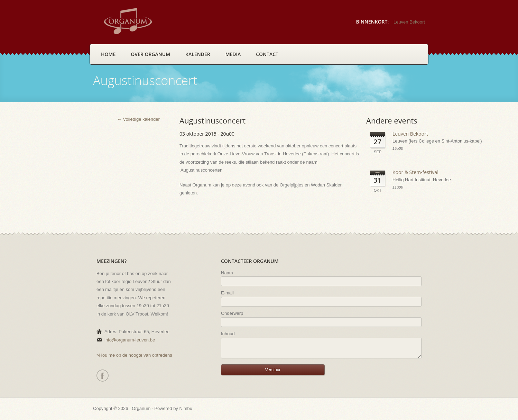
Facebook (102, 376)
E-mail (227, 293)
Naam (227, 273)
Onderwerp (232, 313)
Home (108, 54)
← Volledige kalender (138, 119)
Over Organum (150, 54)
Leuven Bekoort (409, 22)
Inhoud (228, 334)
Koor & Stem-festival (415, 172)
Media (233, 54)
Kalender (198, 54)
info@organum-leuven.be (130, 340)
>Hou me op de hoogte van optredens (134, 355)
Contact (267, 54)
